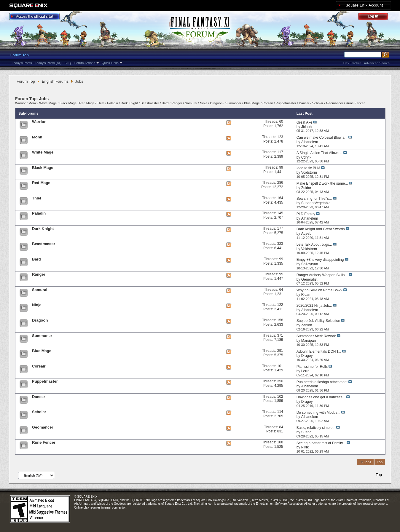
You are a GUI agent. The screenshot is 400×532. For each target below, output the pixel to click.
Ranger (177, 103)
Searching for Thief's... (314, 199)
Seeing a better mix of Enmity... (321, 443)
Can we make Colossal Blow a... (322, 138)
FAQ (68, 63)
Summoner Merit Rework (316, 336)
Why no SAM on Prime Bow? (319, 290)
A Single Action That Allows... (319, 153)
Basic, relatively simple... (316, 428)
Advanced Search (377, 63)
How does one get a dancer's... (321, 397)
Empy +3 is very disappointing (320, 260)
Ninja (204, 103)
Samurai (191, 103)
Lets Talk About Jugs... (314, 245)
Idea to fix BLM (308, 168)
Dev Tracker (352, 63)
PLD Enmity (306, 214)
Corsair (268, 103)
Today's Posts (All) (48, 63)
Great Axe (304, 122)
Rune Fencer (355, 103)
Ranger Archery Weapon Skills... (322, 275)
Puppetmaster (286, 103)
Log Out (376, 17)
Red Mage (87, 103)
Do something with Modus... (318, 413)
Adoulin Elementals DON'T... (319, 352)
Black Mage (68, 103)
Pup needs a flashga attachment (322, 382)
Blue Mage (252, 103)
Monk (32, 103)
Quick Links (110, 63)
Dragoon (216, 103)
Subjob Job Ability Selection (318, 321)
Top (380, 462)
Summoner (233, 103)
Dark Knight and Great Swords (321, 229)
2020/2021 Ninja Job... (314, 306)
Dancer (304, 103)
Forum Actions (85, 63)
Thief (101, 103)
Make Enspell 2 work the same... (322, 183)
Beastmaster (150, 103)
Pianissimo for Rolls (312, 367)
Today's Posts (22, 63)
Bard (165, 103)
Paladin (113, 103)
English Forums (55, 81)
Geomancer (334, 103)
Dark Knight (129, 103)
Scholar (318, 103)
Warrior (20, 103)
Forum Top (20, 55)
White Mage (48, 103)
